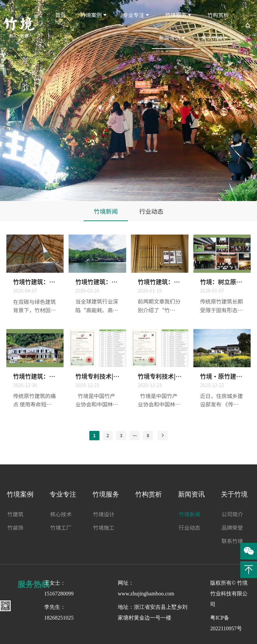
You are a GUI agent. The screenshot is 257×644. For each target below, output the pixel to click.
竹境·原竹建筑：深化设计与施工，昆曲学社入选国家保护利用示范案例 (222, 376)
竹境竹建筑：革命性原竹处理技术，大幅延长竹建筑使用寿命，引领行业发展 (35, 376)
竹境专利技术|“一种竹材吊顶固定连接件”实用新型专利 (159, 376)
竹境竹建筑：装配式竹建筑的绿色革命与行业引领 (97, 282)
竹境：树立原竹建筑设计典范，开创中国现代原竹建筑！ (222, 282)
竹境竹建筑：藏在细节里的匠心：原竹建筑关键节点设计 (35, 282)
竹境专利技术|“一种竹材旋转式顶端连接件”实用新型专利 (97, 376)
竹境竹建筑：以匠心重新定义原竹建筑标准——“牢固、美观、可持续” (159, 282)
